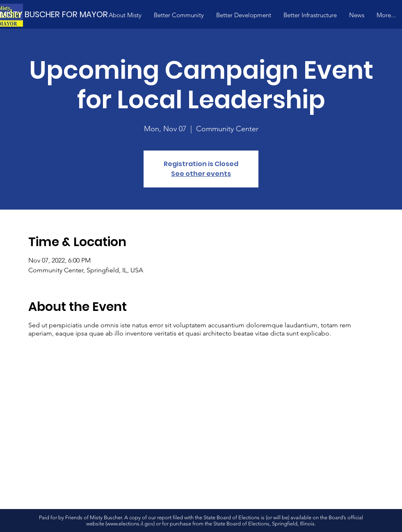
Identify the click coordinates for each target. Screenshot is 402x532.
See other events (201, 174)
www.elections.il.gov (130, 524)
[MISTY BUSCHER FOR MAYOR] (65, 14)
